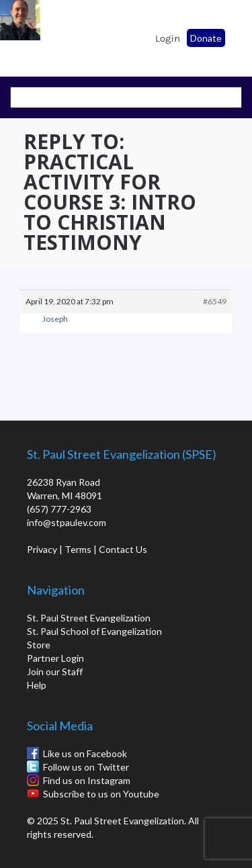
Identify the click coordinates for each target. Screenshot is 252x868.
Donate (206, 38)
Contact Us (123, 549)
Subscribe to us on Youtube (101, 794)
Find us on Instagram (87, 780)
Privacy (42, 549)
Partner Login (55, 658)
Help (37, 685)
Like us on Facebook (85, 753)
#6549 (215, 301)
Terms (78, 549)
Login (168, 38)
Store (39, 645)
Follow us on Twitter (86, 767)
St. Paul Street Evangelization (89, 618)
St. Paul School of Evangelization (47, 34)
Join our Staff (55, 671)
